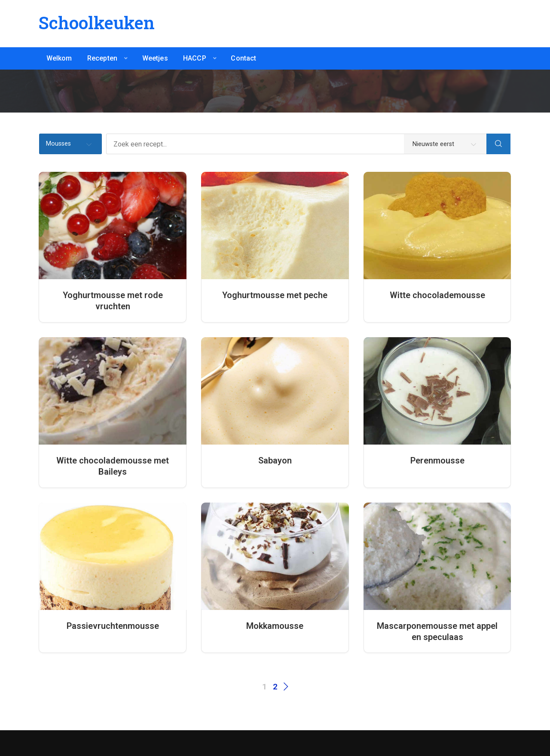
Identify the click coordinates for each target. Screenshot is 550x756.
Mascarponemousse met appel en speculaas (437, 631)
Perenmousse (437, 460)
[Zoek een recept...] (296, 144)
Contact (243, 58)
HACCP (195, 58)
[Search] (498, 144)
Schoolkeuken (97, 23)
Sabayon (275, 460)
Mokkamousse (275, 626)
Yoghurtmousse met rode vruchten (113, 301)
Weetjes (155, 58)
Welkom (59, 58)
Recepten (102, 58)
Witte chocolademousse (437, 295)
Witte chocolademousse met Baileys (113, 466)
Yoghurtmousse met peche (275, 295)
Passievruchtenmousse (113, 626)
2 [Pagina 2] (275, 687)
